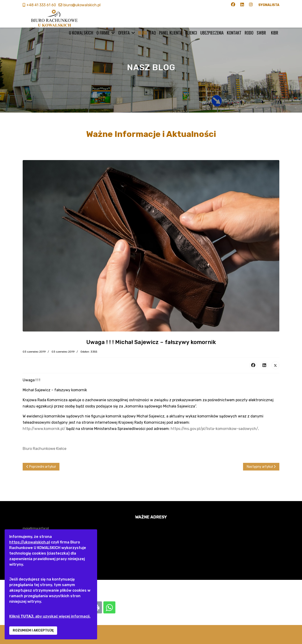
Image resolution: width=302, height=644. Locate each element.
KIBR (275, 33)
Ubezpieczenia (212, 33)
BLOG (143, 33)
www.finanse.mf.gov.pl (39, 546)
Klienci (191, 33)
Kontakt (234, 33)
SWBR (261, 33)
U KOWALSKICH (81, 33)
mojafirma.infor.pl (36, 529)
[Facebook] (233, 5)
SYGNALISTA (269, 5)
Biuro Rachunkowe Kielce (45, 449)
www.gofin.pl (32, 537)
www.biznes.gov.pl (36, 555)
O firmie (103, 33)
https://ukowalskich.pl (30, 542)
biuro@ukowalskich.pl (82, 5)
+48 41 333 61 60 (41, 5)
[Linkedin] (242, 5)
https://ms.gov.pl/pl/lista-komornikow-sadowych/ (214, 429)
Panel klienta (171, 33)
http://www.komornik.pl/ (44, 429)
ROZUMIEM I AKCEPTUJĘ (33, 630)
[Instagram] (251, 5)
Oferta (124, 33)
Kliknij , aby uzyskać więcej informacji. (50, 616)
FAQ (153, 33)
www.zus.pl (31, 563)
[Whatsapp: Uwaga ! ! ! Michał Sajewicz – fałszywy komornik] (109, 607)
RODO (249, 33)
